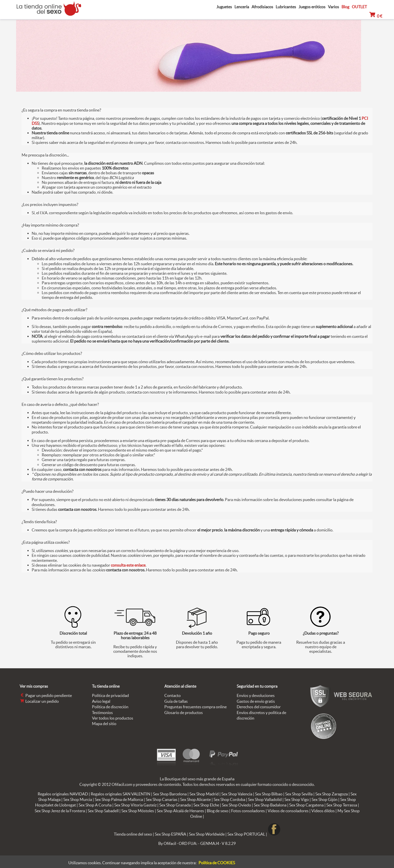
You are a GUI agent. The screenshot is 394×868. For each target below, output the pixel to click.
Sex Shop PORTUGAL (246, 834)
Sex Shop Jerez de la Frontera (60, 811)
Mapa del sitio (104, 724)
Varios (333, 7)
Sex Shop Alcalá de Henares (180, 811)
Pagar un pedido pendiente (46, 695)
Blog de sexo (218, 811)
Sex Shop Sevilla (299, 794)
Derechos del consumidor (259, 707)
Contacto (173, 695)
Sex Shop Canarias (162, 799)
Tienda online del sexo (133, 834)
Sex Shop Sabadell (103, 811)
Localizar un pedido (39, 701)
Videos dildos (323, 811)
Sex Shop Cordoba (229, 799)
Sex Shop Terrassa (342, 805)
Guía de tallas (176, 701)
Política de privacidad (110, 695)
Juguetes (224, 7)
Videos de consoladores (288, 811)
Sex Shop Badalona (270, 805)
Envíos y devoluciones (256, 695)
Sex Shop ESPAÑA (170, 834)
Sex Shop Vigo (297, 799)
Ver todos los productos (113, 718)
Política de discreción (110, 707)
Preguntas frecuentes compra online (195, 707)
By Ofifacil (167, 843)
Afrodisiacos (262, 7)
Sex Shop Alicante (195, 799)
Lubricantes (286, 7)
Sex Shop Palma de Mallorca (119, 799)
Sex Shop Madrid (204, 794)
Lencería (242, 7)
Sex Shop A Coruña (95, 805)
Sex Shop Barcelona (170, 794)
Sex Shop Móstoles (138, 811)
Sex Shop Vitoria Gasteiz (135, 805)
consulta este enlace (128, 565)
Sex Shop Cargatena (306, 805)
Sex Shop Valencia (237, 794)
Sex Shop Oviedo (236, 805)
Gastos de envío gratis (256, 701)
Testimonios (102, 713)
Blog (345, 7)
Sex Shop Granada (175, 805)
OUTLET (359, 7)
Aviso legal (101, 701)
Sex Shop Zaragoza (332, 794)
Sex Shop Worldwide (207, 834)
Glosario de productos (184, 713)
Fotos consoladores (248, 811)
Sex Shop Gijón (325, 799)
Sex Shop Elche (206, 805)
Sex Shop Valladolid (265, 799)
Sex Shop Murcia (78, 799)
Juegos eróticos (312, 7)
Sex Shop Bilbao (269, 794)
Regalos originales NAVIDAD (63, 794)
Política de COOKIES (217, 863)
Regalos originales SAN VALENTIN (120, 794)
